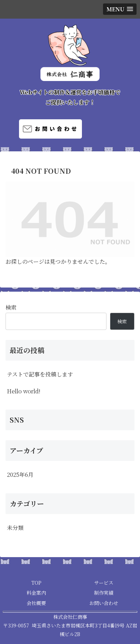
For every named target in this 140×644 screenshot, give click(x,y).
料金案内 (36, 593)
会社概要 (36, 603)
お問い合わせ (104, 603)
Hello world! (24, 391)
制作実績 (104, 593)
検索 (11, 307)
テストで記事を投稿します (40, 374)
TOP (36, 583)
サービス (104, 583)
